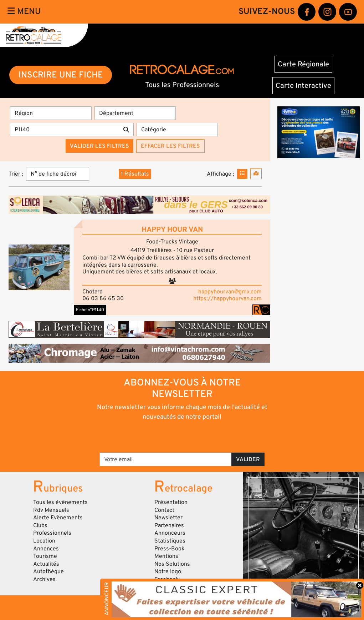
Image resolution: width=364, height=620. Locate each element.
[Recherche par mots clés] (65, 130)
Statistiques (170, 541)
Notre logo (168, 571)
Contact (164, 510)
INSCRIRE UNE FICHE (61, 75)
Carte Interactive (303, 86)
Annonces (46, 549)
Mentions (166, 556)
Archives (44, 579)
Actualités (46, 564)
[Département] (135, 113)
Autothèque (48, 571)
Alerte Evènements (58, 518)
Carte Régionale (303, 64)
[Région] (51, 113)
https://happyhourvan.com (227, 298)
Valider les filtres (99, 146)
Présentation (171, 502)
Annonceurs (170, 533)
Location (44, 541)
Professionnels (52, 533)
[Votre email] (166, 459)
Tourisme (45, 556)
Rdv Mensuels (51, 510)
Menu (24, 11)
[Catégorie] (177, 130)
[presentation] (172, 436)
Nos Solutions (172, 564)
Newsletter (168, 518)
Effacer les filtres (170, 146)
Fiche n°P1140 (90, 310)
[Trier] (58, 174)
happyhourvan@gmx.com (230, 292)
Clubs (40, 525)
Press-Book (170, 549)
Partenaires (169, 525)
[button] (39, 267)
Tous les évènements (60, 502)
